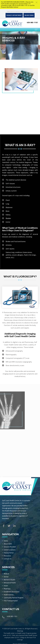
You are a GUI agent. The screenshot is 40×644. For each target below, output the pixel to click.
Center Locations (10, 550)
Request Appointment (14, 15)
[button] (37, 2)
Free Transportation (11, 601)
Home (6, 541)
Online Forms (29, 15)
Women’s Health (9, 580)
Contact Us (8, 559)
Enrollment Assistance (12, 592)
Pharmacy (7, 589)
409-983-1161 (32, 22)
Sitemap (20, 631)
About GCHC (8, 544)
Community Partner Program (14, 598)
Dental (6, 577)
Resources (7, 556)
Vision (6, 586)
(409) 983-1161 (12, 616)
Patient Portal (9, 553)
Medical (6, 574)
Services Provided (10, 547)
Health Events (9, 595)
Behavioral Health (10, 583)
